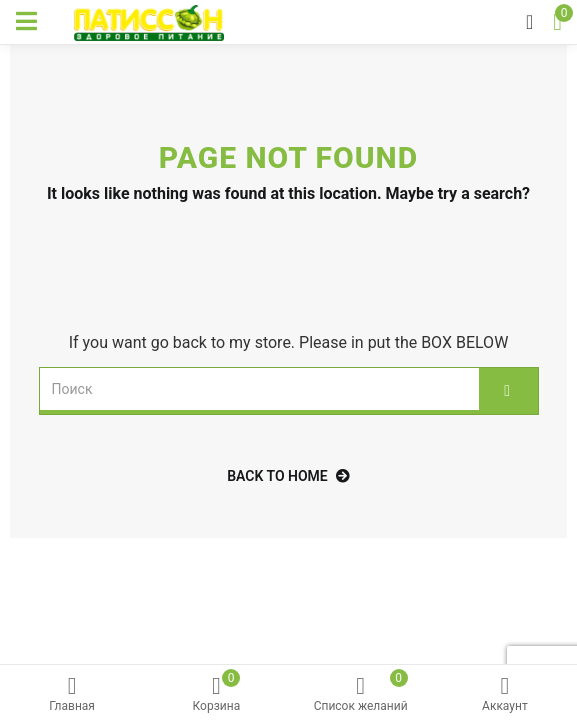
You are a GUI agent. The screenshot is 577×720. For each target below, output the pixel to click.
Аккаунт (505, 694)
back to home (288, 476)
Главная (72, 694)
